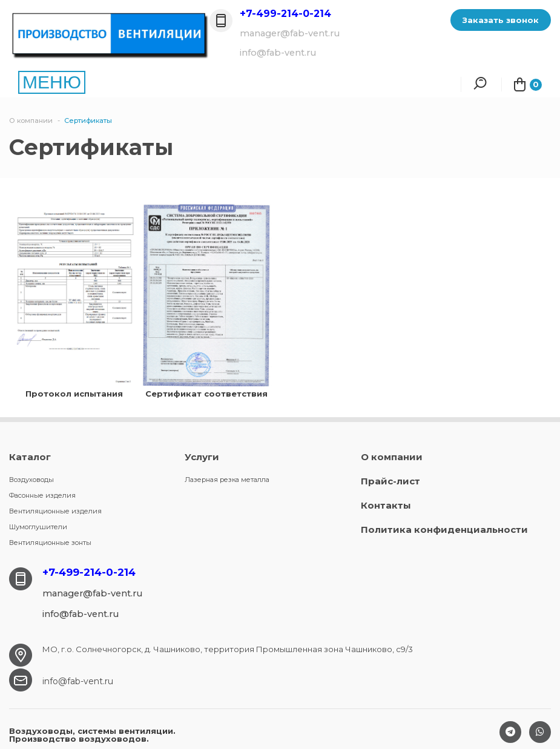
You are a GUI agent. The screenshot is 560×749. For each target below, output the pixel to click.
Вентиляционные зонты (50, 543)
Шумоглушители (38, 527)
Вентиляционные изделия (55, 511)
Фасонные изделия (42, 495)
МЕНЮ (52, 82)
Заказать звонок (501, 20)
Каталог (30, 457)
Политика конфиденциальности (444, 530)
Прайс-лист (390, 481)
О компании (392, 457)
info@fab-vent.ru (78, 681)
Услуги (202, 457)
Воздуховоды (31, 480)
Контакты (386, 505)
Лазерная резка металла (227, 480)
